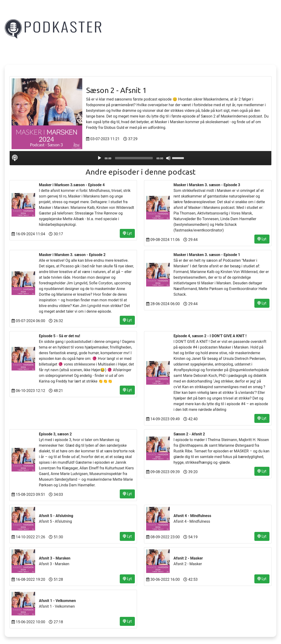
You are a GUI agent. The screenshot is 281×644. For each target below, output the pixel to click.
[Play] (99, 158)
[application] (140, 158)
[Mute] (168, 158)
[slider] (134, 158)
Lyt (127, 233)
